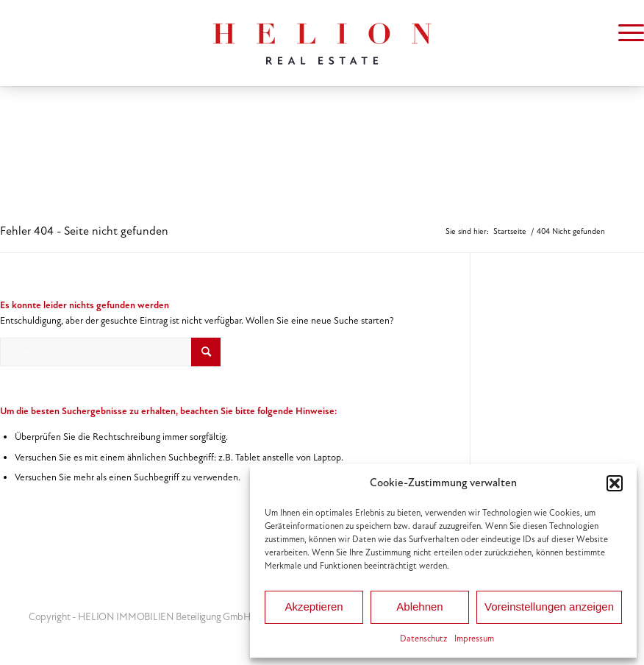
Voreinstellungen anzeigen (549, 607)
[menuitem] (624, 33)
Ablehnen (419, 607)
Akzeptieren (314, 607)
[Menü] (624, 33)
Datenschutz (423, 639)
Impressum (474, 639)
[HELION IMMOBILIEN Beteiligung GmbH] (322, 43)
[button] (615, 483)
